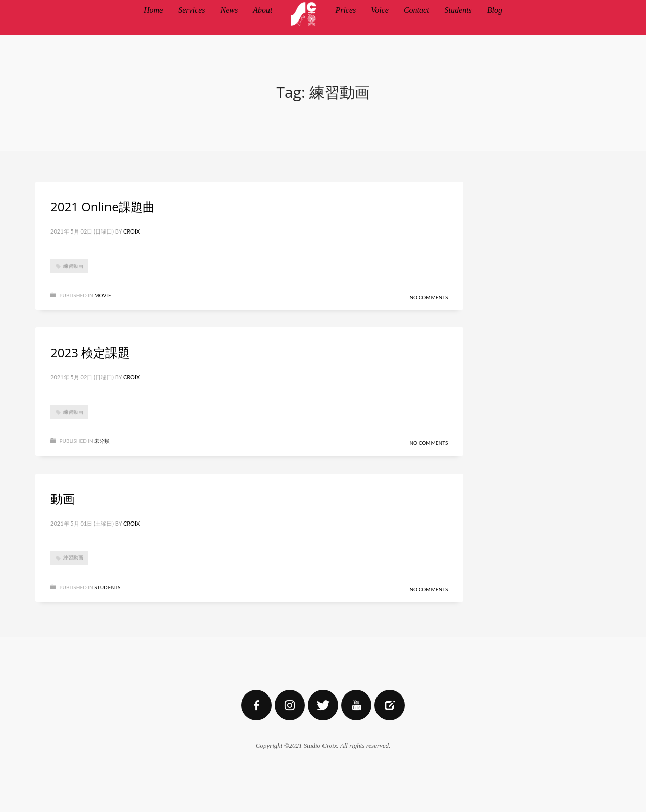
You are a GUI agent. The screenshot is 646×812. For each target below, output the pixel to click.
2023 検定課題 (90, 352)
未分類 (102, 441)
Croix (131, 231)
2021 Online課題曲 (103, 207)
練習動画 (73, 266)
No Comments (428, 297)
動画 (63, 499)
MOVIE (102, 295)
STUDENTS (107, 587)
